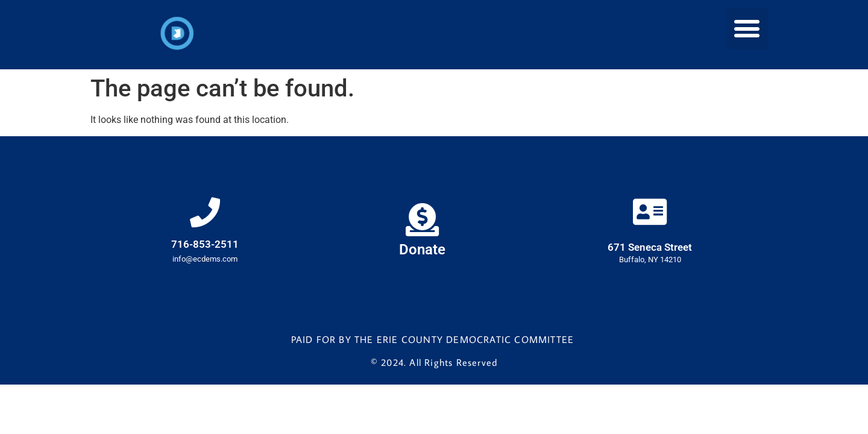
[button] (747, 29)
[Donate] (422, 220)
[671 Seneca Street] (650, 212)
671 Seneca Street (650, 247)
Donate (422, 250)
